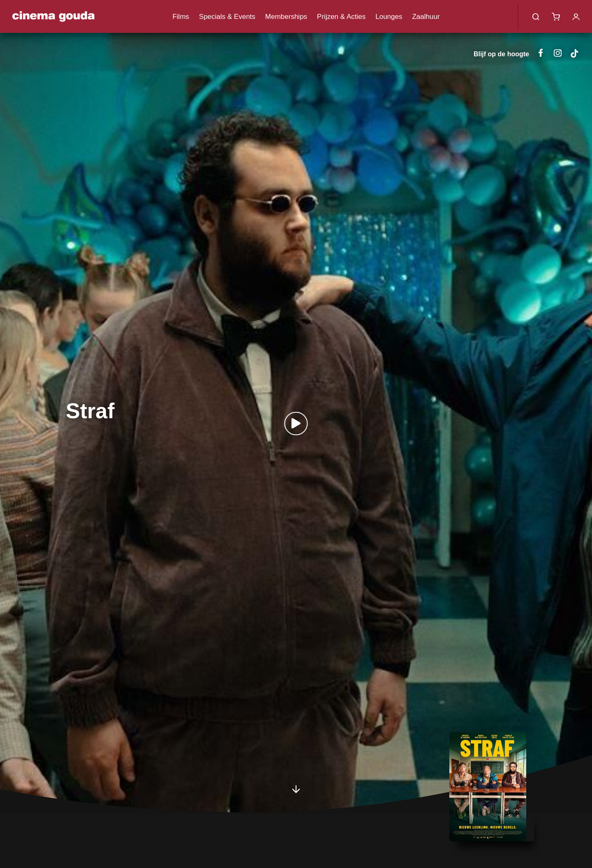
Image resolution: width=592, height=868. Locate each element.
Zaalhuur (426, 17)
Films (181, 17)
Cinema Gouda (53, 16)
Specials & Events (227, 17)
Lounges (389, 17)
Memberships (286, 17)
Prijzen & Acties (341, 17)
